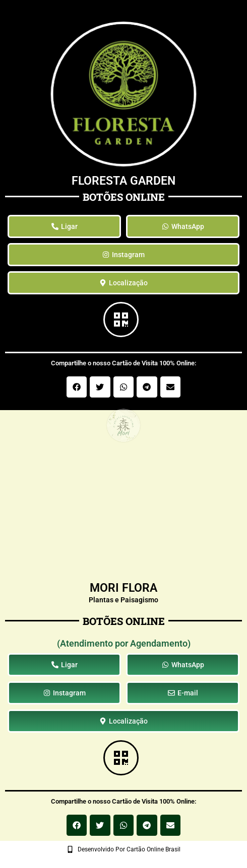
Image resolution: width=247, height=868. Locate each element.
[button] (77, 387)
